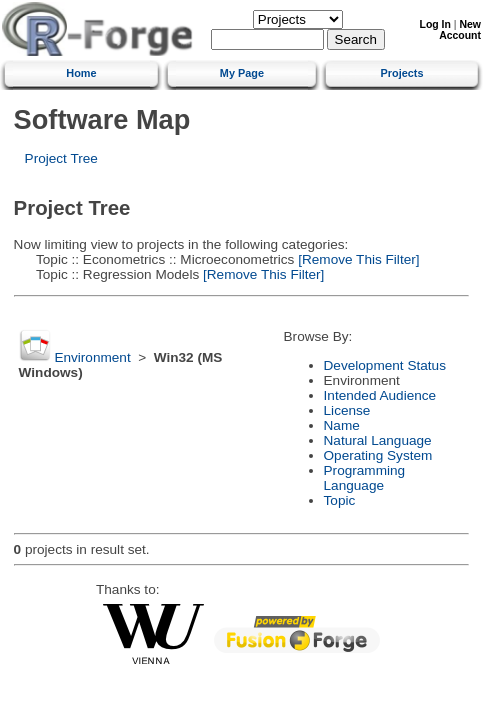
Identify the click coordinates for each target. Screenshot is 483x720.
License (347, 410)
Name (342, 425)
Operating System (378, 455)
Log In (435, 24)
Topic (340, 500)
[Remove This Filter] (356, 259)
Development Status (385, 365)
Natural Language (378, 440)
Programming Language (365, 478)
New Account (460, 30)
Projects (402, 73)
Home (81, 73)
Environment (92, 357)
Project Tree (61, 158)
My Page (242, 73)
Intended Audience (380, 395)
